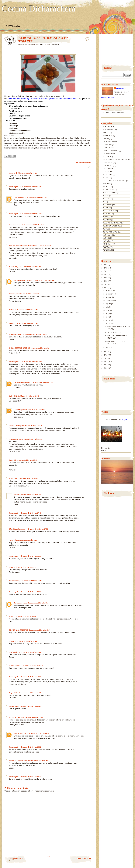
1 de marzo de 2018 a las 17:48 (30, 513)
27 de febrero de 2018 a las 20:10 (31, 267)
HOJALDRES (108, 175)
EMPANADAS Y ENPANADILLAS (115, 160)
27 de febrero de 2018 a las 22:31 (28, 294)
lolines (11, 323)
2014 (106, 362)
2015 (106, 358)
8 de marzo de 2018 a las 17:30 (30, 777)
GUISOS (106, 172)
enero (108, 348)
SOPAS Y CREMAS (110, 232)
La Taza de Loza (15, 717)
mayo (108, 314)
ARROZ (106, 133)
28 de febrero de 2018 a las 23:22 (33, 426)
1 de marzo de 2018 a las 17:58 (37, 529)
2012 (106, 368)
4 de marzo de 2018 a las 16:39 (32, 666)
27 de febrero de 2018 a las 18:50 (31, 214)
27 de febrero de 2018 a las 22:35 (26, 323)
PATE (105, 202)
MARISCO (106, 187)
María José (13, 479)
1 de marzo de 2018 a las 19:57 (27, 540)
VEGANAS (107, 247)
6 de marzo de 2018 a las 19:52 (30, 747)
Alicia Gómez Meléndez (22, 280)
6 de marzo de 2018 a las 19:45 (38, 733)
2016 (106, 355)
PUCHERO (107, 220)
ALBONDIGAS (55, 44)
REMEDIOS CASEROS (111, 226)
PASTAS (106, 196)
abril (108, 317)
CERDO (106, 139)
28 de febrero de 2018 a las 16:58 (31, 362)
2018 (106, 288)
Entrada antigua (17, 858)
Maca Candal (14, 439)
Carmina (12, 294)
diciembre (110, 291)
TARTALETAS (108, 235)
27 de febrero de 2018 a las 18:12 (25, 173)
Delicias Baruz (14, 581)
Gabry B (12, 396)
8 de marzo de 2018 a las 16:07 (39, 761)
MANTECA (107, 184)
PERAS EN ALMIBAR (113, 332)
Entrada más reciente (83, 858)
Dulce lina (17, 410)
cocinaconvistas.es (20, 733)
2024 (106, 268)
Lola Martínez (19, 198)
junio (108, 310)
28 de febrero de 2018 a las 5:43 (37, 334)
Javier (11, 460)
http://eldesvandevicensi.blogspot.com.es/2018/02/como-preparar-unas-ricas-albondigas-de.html (43, 99)
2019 (106, 284)
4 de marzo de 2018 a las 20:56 (30, 677)
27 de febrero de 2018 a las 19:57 (39, 246)
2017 (106, 352)
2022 (106, 275)
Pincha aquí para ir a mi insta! (114, 112)
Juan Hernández (15, 225)
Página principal (13, 26)
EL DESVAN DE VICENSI (18, 630)
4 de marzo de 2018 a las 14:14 (30, 652)
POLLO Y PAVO (109, 211)
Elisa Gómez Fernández (17, 529)
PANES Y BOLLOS (110, 193)
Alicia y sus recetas (20, 603)
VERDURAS (107, 250)
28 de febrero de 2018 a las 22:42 (34, 410)
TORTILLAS (107, 244)
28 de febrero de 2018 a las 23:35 (26, 460)
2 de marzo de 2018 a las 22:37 (25, 567)
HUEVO (106, 178)
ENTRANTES (108, 166)
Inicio (48, 857)
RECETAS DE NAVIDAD (112, 223)
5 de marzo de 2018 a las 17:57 (30, 693)
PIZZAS (106, 208)
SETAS (105, 229)
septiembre (110, 301)
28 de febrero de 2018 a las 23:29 (31, 439)
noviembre (110, 294)
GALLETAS (107, 169)
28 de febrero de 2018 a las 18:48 (27, 396)
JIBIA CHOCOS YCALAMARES (114, 181)
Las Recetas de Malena (22, 382)
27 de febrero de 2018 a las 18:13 (31, 187)
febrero (109, 323)
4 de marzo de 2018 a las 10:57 (40, 630)
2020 (106, 281)
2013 (106, 365)
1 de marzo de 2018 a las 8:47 (28, 479)
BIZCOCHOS (107, 136)
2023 (106, 271)
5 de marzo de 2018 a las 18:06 (30, 706)
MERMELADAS (108, 190)
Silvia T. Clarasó (15, 666)
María (11, 616)
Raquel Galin (14, 693)
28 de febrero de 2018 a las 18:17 (42, 382)
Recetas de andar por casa (18, 761)
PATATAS (106, 199)
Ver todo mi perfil (107, 98)
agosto (108, 304)
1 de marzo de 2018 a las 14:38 (32, 495)
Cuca (11, 173)
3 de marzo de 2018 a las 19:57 (30, 592)
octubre (109, 297)
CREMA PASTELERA (111, 151)
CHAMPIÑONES (109, 142)
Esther (11, 310)
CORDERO (107, 148)
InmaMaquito (14, 187)
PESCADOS (107, 205)
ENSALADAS (108, 163)
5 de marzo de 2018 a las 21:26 (32, 717)
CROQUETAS (108, 154)
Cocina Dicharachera (39, 9)
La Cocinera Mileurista (17, 334)
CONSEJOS (107, 145)
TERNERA (107, 241)
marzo (108, 320)
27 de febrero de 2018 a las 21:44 (42, 280)
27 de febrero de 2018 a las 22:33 (26, 310)
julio (107, 307)
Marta (11, 567)
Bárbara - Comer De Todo (18, 246)
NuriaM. (12, 540)
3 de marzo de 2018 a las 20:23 (25, 616)
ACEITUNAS (107, 127)
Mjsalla (12, 641)
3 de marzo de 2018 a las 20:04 (39, 603)
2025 (106, 265)
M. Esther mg (14, 267)
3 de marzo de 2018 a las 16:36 (31, 581)
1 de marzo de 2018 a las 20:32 (30, 556)
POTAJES (106, 217)
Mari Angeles (14, 652)
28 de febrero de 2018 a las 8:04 (39, 348)
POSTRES (107, 214)
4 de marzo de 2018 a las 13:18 (26, 641)
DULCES (106, 157)
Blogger (124, 420)
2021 (106, 278)
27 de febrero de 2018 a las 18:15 (36, 198)
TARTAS (106, 238)
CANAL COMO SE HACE (18, 348)
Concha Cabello (15, 426)
